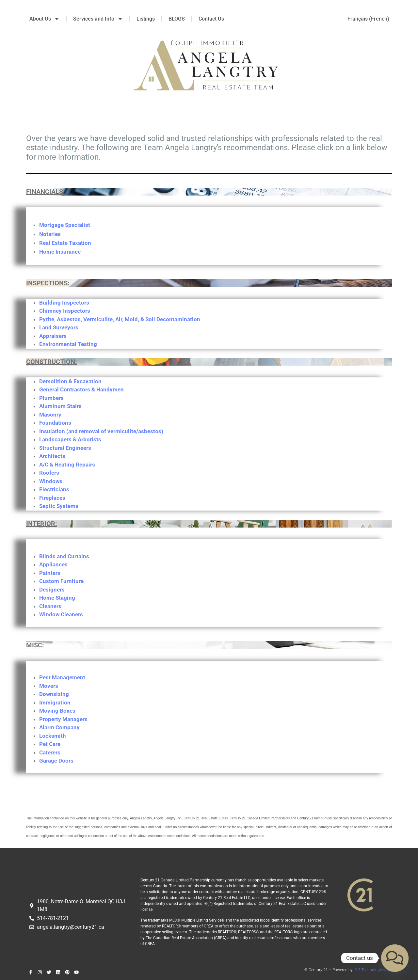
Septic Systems (59, 506)
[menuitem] (368, 19)
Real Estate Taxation (65, 243)
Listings (146, 19)
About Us (44, 19)
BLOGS (177, 19)
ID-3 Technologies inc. (373, 970)
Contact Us (211, 19)
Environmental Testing (68, 344)
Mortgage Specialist (65, 225)
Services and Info (98, 19)
